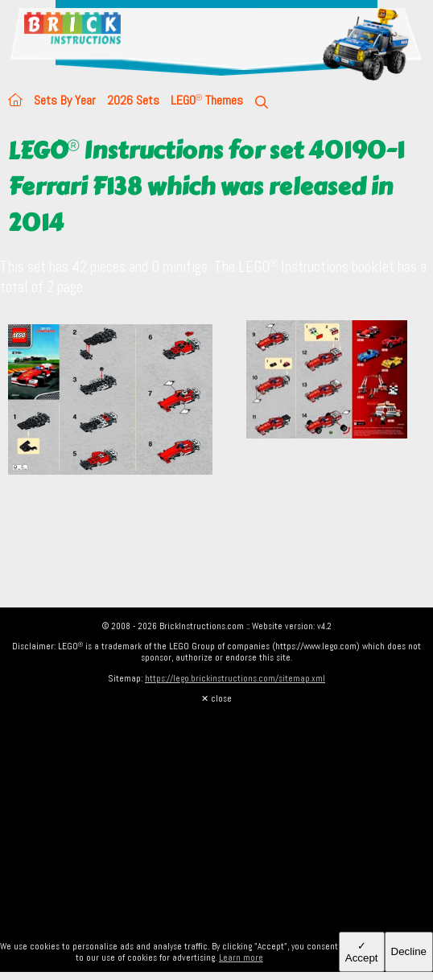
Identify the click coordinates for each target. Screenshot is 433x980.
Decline (409, 951)
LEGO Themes (207, 100)
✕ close (216, 698)
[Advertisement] (216, 817)
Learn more (241, 957)
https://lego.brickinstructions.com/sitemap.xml (235, 678)
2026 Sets (133, 100)
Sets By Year (65, 100)
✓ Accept (362, 952)
